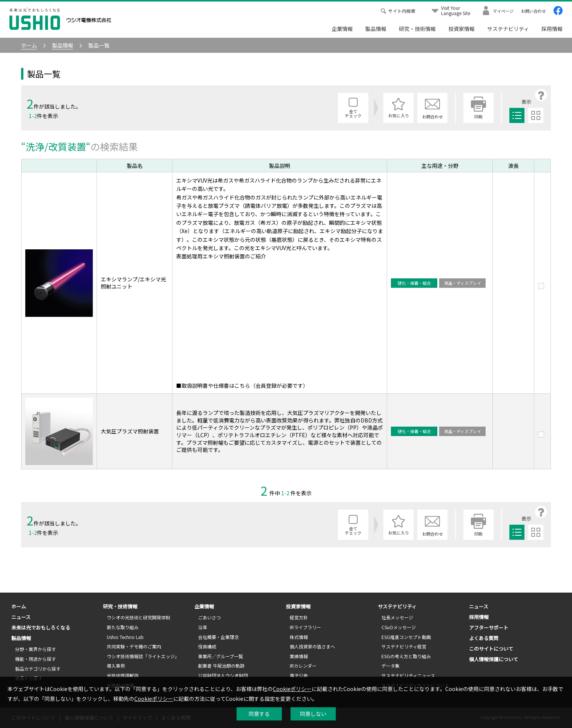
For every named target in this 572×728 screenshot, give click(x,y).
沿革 (203, 627)
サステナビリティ (508, 29)
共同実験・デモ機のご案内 (134, 646)
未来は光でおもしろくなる (41, 627)
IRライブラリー (305, 627)
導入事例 (116, 666)
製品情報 (376, 29)
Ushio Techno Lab (125, 637)
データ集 (391, 666)
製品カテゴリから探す (38, 669)
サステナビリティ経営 (404, 646)
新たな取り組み (123, 627)
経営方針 (299, 617)
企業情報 (342, 29)
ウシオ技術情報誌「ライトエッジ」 (143, 656)
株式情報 (299, 637)
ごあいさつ (209, 617)
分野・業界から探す (35, 649)
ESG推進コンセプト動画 (406, 637)
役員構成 (207, 646)
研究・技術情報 (417, 29)
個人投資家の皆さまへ (312, 646)
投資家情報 (461, 29)
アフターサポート (489, 627)
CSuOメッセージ (399, 627)
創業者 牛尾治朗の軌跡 (221, 666)
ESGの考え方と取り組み (406, 656)
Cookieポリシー (292, 689)
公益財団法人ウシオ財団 (223, 675)
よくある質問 (484, 638)
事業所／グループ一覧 (221, 656)
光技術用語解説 (123, 675)
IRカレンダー (303, 666)
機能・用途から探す (35, 659)
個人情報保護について (494, 659)
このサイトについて (491, 649)
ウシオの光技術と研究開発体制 (138, 617)
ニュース (21, 617)
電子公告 (299, 675)
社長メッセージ (397, 617)
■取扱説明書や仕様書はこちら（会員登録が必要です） (242, 386)
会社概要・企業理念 (218, 637)
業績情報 (299, 656)
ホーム (19, 606)
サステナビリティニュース (408, 675)
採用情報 (552, 29)
